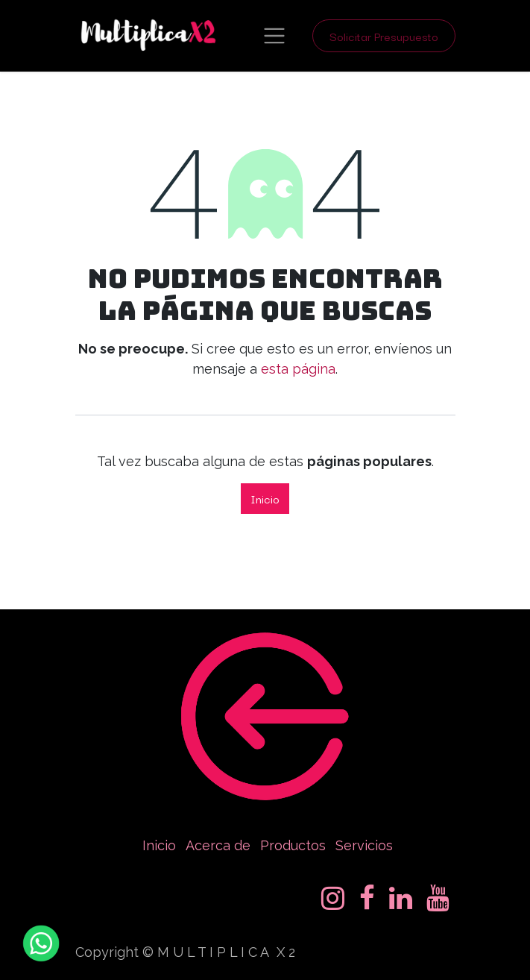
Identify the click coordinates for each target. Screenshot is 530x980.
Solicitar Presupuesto (384, 36)
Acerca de (218, 845)
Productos (293, 845)
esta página (298, 369)
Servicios (364, 845)
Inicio (265, 498)
